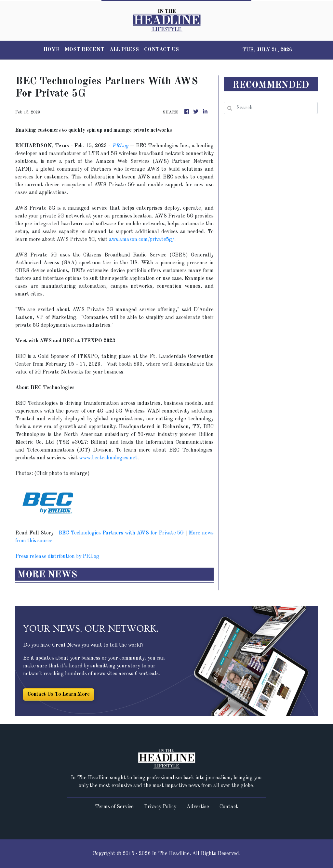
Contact (229, 807)
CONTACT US (161, 50)
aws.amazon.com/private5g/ (142, 240)
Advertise (198, 807)
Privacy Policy (160, 807)
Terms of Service (114, 807)
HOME (52, 50)
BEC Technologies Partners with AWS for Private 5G (121, 533)
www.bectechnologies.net (108, 458)
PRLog (120, 146)
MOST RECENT (85, 50)
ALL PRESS (124, 50)
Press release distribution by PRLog (57, 557)
